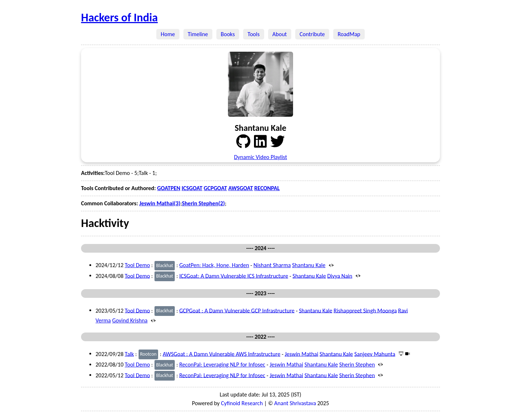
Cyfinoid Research (242, 403)
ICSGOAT (192, 188)
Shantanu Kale (309, 265)
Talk (129, 354)
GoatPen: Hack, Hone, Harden (214, 265)
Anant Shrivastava (295, 403)
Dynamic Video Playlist (261, 157)
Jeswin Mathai (302, 354)
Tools (254, 34)
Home (168, 34)
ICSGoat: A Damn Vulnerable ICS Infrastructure (234, 276)
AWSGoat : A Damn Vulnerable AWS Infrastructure (222, 354)
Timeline (198, 34)
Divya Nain (340, 276)
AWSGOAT (241, 188)
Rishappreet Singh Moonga (365, 310)
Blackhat (164, 265)
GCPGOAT (215, 188)
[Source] (330, 265)
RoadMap (349, 34)
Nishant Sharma (272, 265)
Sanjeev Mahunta (375, 354)
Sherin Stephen (357, 365)
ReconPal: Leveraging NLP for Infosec (222, 365)
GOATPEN (169, 188)
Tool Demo (137, 265)
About (280, 34)
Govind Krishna (130, 320)
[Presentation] (401, 354)
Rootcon (148, 354)
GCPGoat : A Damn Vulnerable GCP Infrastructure (237, 310)
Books (228, 34)
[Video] (407, 354)
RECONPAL (267, 188)
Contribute (312, 34)
